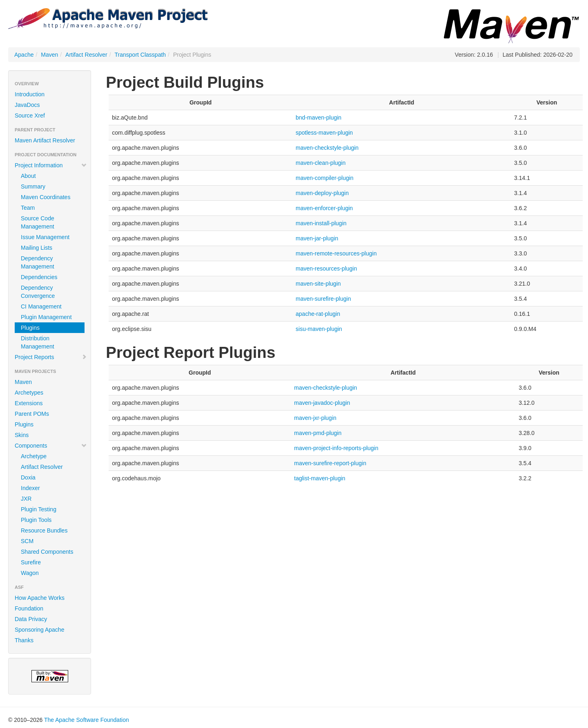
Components (51, 446)
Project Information (51, 165)
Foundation (29, 608)
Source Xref (30, 115)
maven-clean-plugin (321, 163)
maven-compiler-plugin (325, 178)
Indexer (30, 488)
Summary (33, 186)
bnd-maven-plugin (318, 118)
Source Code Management (38, 222)
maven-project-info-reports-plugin (336, 448)
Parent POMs (32, 414)
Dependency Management (38, 262)
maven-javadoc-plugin (322, 403)
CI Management (41, 306)
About (28, 176)
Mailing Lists (37, 248)
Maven (49, 55)
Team (28, 208)
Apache (24, 55)
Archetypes (29, 393)
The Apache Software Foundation (87, 720)
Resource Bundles (44, 530)
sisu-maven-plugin (319, 329)
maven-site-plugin (318, 284)
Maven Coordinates (46, 197)
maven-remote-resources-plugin (336, 253)
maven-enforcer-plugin (324, 208)
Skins (22, 435)
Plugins (30, 328)
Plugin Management (46, 317)
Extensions (29, 403)
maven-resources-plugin (326, 269)
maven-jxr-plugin (315, 418)
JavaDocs (27, 105)
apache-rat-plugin (318, 314)
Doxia (28, 477)
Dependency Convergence (38, 292)
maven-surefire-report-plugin (330, 463)
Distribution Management (38, 342)
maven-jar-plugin (317, 238)
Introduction (30, 94)
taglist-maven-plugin (320, 478)
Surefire (31, 562)
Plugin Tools (36, 520)
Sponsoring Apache (39, 630)
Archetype (34, 456)
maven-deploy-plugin (322, 193)
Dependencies (39, 277)
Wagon (30, 573)
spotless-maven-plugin (324, 133)
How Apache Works (40, 598)
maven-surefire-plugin (323, 299)
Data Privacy (31, 619)
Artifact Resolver (86, 55)
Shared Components (47, 552)
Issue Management (45, 237)
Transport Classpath (140, 55)
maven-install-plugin (321, 223)
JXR (26, 499)
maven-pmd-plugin (318, 433)
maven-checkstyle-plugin (327, 148)
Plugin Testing (39, 509)
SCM (27, 541)
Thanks (24, 640)
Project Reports (51, 357)
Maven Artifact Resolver (45, 140)
